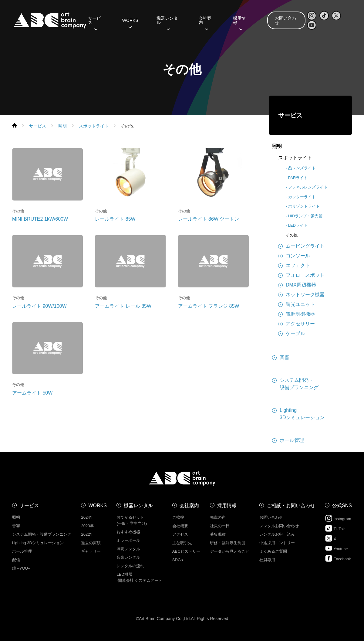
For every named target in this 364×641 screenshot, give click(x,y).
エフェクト (294, 266)
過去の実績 (91, 543)
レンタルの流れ (130, 566)
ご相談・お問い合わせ (291, 505)
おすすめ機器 (128, 532)
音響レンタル (128, 557)
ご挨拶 (178, 517)
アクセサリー (297, 324)
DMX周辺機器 (297, 285)
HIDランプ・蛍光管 (305, 216)
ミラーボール (128, 540)
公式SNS (342, 505)
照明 (277, 146)
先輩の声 (218, 517)
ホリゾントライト (304, 206)
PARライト (298, 178)
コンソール (294, 256)
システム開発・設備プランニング (295, 383)
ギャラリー (91, 551)
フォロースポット (301, 275)
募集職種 (218, 534)
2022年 (87, 534)
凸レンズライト (302, 168)
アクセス (180, 534)
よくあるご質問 (273, 551)
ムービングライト (301, 246)
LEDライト (298, 225)
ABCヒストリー (186, 551)
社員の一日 (220, 526)
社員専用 (267, 560)
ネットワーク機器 (301, 295)
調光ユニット (297, 304)
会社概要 (180, 526)
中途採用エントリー (277, 543)
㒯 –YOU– (21, 568)
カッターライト (302, 197)
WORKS (130, 22)
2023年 (87, 526)
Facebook (338, 558)
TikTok (335, 528)
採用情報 (239, 22)
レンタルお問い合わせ (279, 526)
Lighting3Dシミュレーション (298, 413)
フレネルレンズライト (308, 187)
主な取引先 (182, 543)
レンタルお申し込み (277, 534)
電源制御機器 (297, 314)
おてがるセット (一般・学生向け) (132, 520)
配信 (16, 560)
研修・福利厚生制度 (228, 543)
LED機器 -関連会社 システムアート (139, 577)
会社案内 (205, 22)
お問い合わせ (285, 20)
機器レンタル (167, 22)
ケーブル (292, 334)
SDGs (178, 560)
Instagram (338, 518)
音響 (281, 358)
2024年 (87, 517)
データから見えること (230, 551)
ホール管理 (288, 440)
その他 (292, 235)
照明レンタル (128, 549)
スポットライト (295, 158)
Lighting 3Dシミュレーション (38, 543)
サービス (94, 22)
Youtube (336, 548)
